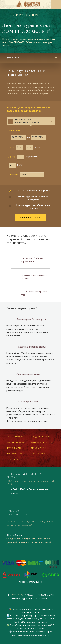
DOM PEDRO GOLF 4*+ (27, 15)
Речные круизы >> (17, 442)
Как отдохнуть (16, 437)
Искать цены (31, 218)
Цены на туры (13, 58)
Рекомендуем (15, 454)
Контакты (13, 459)
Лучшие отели (15, 448)
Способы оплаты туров (30, 582)
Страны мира (38, 448)
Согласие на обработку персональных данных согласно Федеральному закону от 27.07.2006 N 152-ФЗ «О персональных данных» (31, 619)
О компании (38, 454)
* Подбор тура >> (41, 437)
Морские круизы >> (42, 442)
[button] (19, 147)
